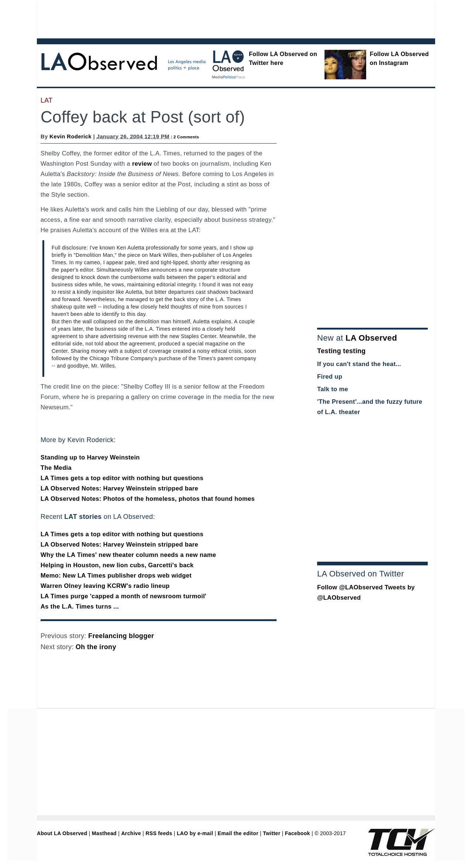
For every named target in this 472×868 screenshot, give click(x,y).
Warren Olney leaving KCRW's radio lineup (105, 586)
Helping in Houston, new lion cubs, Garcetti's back (117, 565)
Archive (131, 833)
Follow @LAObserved (350, 587)
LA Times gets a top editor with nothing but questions (122, 478)
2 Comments (186, 137)
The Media (56, 468)
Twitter (272, 833)
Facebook (298, 833)
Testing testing (341, 351)
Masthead (104, 833)
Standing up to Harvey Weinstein (90, 457)
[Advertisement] (216, 18)
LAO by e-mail (195, 833)
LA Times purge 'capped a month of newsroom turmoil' (124, 596)
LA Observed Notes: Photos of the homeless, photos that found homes (148, 499)
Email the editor (238, 833)
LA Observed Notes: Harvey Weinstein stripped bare (119, 488)
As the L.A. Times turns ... (80, 607)
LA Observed (371, 338)
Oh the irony (96, 647)
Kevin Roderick (70, 136)
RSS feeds (159, 833)
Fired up (330, 377)
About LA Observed (62, 833)
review (142, 164)
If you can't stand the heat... (359, 364)
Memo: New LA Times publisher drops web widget (116, 576)
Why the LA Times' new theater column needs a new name (128, 555)
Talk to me (333, 389)
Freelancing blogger (121, 636)
